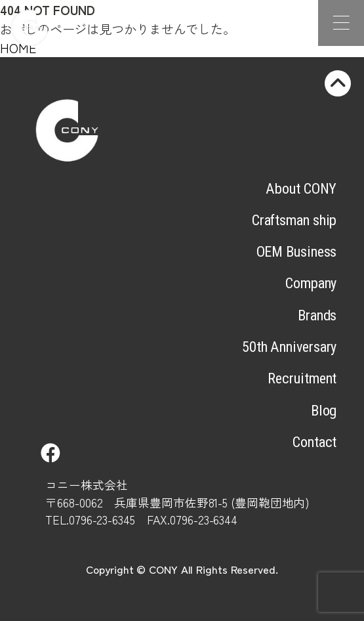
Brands (317, 315)
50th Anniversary (289, 347)
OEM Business (297, 251)
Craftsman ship (294, 220)
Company (311, 283)
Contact (314, 442)
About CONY (301, 188)
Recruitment (302, 378)
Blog (324, 410)
